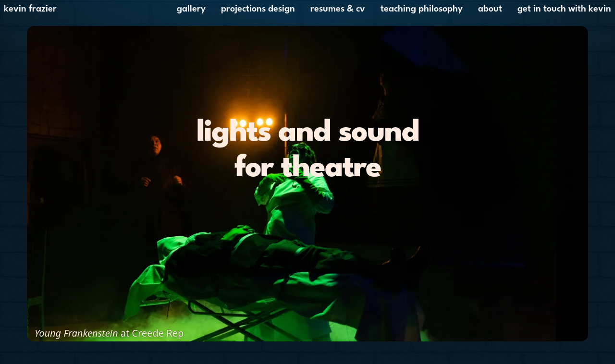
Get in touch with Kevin (564, 9)
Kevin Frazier (30, 9)
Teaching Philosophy (422, 9)
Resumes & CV (338, 9)
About (490, 9)
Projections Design (258, 9)
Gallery (191, 9)
